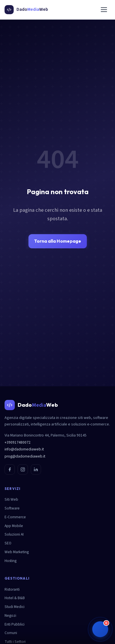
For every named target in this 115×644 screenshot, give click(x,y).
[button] (100, 629)
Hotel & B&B (15, 598)
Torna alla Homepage (58, 241)
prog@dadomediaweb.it (25, 456)
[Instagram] (23, 469)
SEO (8, 543)
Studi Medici (15, 607)
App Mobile (14, 526)
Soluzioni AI (14, 534)
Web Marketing (17, 552)
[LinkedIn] (36, 469)
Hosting (11, 561)
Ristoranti (12, 589)
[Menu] (104, 10)
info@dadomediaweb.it (24, 449)
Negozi (10, 615)
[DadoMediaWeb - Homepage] (26, 10)
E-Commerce (15, 517)
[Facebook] (10, 469)
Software (12, 508)
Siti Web (11, 499)
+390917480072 (18, 442)
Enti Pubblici (15, 624)
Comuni (11, 633)
